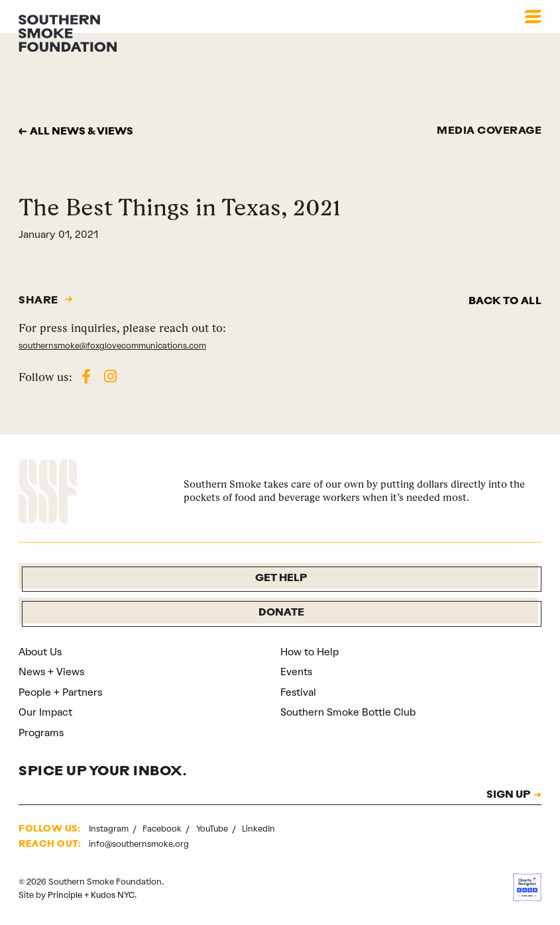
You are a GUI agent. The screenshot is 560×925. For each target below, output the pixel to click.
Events (297, 673)
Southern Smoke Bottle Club (348, 713)
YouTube (213, 829)
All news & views (82, 132)
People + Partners (61, 692)
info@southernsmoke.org (139, 844)
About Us (41, 652)
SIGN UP (508, 796)
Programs (41, 733)
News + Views (52, 673)
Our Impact (45, 713)
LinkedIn (258, 829)
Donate (281, 613)
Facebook (163, 829)
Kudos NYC (113, 895)
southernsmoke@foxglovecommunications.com (113, 346)
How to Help (309, 652)
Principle (65, 895)
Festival (299, 692)
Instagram (110, 829)
